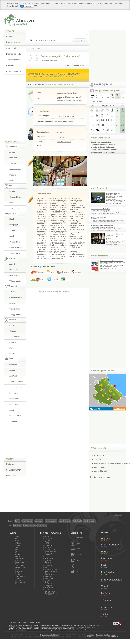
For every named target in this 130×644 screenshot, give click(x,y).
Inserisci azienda (51, 521)
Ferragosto (99, 456)
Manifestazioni (20, 567)
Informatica (14, 393)
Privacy (114, 635)
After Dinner (14, 208)
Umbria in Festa (112, 594)
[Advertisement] (27, 52)
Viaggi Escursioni (16, 387)
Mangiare (80, 537)
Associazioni (14, 337)
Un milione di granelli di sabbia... (103, 147)
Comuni (13, 331)
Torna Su (118, 515)
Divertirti (80, 554)
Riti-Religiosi (19, 571)
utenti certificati (21, 630)
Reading (17, 573)
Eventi (17, 521)
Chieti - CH (84, 66)
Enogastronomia (20, 577)
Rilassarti (80, 560)
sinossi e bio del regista (98, 217)
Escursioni (18, 575)
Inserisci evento (27, 521)
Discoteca (18, 560)
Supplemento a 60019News (49, 635)
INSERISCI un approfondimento (59, 84)
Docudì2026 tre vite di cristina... (103, 152)
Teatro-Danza (19, 562)
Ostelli (12, 236)
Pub (11, 181)
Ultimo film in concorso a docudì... (104, 145)
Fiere (16, 547)
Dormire (80, 549)
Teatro (17, 538)
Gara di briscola (101, 471)
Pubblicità (107, 635)
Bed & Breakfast (16, 248)
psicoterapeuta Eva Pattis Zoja (100, 209)
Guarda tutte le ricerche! (100, 477)
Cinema (17, 540)
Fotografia (14, 404)
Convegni (18, 569)
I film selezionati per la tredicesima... (102, 226)
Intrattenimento (20, 558)
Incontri (17, 555)
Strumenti (13, 421)
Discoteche (14, 270)
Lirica (16, 549)
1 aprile (97, 460)
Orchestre (13, 364)
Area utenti (39, 521)
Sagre (17, 537)
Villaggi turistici (15, 253)
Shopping (13, 370)
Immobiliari (14, 399)
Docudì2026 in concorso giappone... (104, 150)
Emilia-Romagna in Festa (112, 546)
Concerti (17, 553)
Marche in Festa (112, 539)
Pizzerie (13, 175)
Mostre (17, 551)
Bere (78, 543)
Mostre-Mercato (20, 582)
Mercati (17, 557)
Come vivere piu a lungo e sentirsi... (112, 261)
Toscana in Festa (112, 601)
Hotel (12, 219)
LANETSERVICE (112, 637)
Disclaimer (99, 635)
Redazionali (77, 521)
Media (12, 325)
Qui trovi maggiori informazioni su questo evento (56, 121)
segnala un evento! (77, 628)
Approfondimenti (65, 521)
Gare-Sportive (19, 566)
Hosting (90, 637)
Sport (12, 410)
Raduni (17, 578)
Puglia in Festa (112, 553)
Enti (11, 348)
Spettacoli (13, 354)
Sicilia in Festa (112, 615)
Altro (78, 572)
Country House (15, 169)
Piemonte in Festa (112, 560)
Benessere (14, 303)
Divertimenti (14, 275)
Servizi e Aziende (16, 416)
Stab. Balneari (15, 309)
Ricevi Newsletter (89, 521)
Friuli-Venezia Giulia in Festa (112, 581)
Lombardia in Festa (112, 574)
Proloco (12, 342)
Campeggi (14, 225)
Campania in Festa (112, 608)
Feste (17, 542)
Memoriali (18, 580)
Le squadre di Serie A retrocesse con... (113, 194)
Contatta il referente (64, 142)
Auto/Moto (14, 376)
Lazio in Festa (112, 567)
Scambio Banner (13, 470)
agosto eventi (100, 467)
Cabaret (17, 546)
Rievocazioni (19, 584)
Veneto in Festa (112, 587)
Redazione (11, 464)
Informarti (80, 566)
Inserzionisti (11, 476)
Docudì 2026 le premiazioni (101, 142)
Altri (87, 35)
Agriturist (13, 163)
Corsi (16, 564)
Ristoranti (13, 158)
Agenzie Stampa (16, 382)
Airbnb (12, 152)
